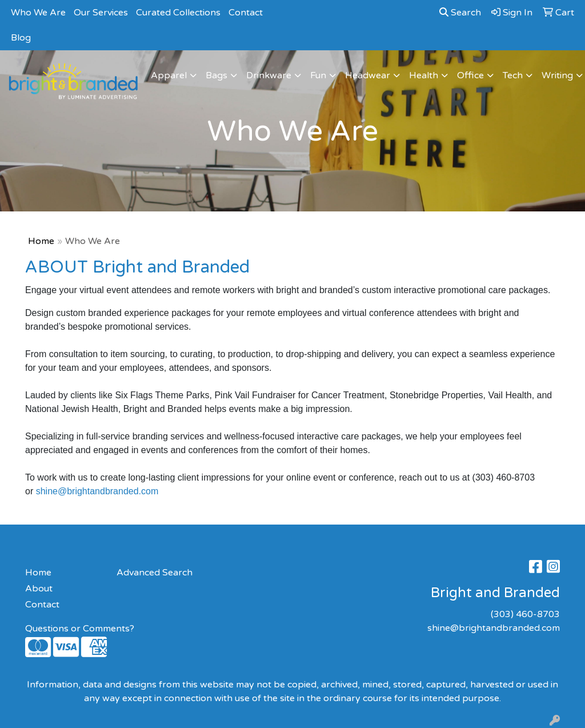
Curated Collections (178, 13)
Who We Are (38, 13)
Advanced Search (155, 573)
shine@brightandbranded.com (97, 491)
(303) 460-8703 (525, 614)
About (39, 589)
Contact (246, 13)
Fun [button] (318, 75)
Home (41, 241)
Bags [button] (217, 75)
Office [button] (470, 75)
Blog (21, 38)
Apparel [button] (169, 75)
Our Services (101, 13)
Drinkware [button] (269, 75)
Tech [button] (513, 75)
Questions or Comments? (80, 629)
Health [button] (424, 75)
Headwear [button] (368, 75)
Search (460, 13)
